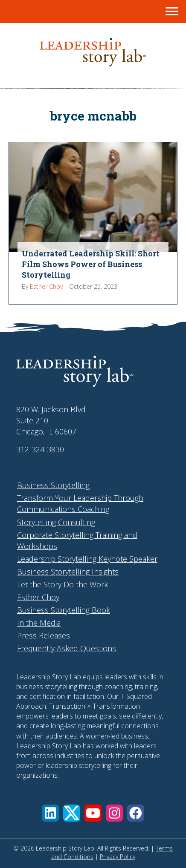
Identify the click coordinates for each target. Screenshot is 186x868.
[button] (50, 813)
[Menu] (172, 11)
